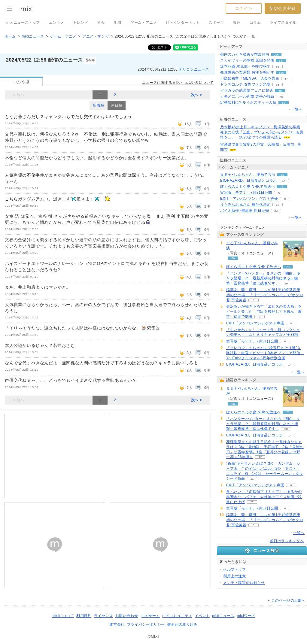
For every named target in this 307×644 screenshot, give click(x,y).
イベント (202, 616)
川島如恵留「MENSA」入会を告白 (250, 78)
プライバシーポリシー (146, 624)
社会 (101, 23)
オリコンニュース (194, 69)
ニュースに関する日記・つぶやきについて (178, 83)
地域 (118, 23)
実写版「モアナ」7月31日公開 (246, 193)
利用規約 (84, 616)
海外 (237, 23)
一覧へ (297, 109)
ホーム (10, 36)
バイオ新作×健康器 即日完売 (245, 211)
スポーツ (216, 23)
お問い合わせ (127, 616)
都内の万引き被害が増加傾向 (245, 54)
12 (277, 205)
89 (283, 103)
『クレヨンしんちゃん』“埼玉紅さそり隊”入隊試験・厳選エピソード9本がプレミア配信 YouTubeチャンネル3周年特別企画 (265, 353)
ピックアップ (231, 47)
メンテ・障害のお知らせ (244, 583)
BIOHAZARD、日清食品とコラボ (249, 181)
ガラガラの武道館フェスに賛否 (247, 90)
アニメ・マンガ (96, 36)
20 (286, 283)
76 (282, 187)
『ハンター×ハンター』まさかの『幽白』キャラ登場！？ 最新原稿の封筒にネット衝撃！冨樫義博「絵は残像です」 (263, 278)
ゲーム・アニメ (144, 23)
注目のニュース (233, 160)
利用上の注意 (235, 576)
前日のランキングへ (287, 541)
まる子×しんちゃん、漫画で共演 (248, 175)
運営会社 (117, 624)
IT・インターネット (183, 23)
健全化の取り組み (182, 624)
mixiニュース (33, 36)
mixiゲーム (151, 616)
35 (277, 67)
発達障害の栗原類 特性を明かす (247, 72)
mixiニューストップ (23, 23)
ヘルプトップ (235, 570)
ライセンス (103, 616)
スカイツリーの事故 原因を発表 (247, 60)
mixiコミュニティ (177, 616)
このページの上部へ (289, 600)
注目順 (117, 105)
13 (277, 85)
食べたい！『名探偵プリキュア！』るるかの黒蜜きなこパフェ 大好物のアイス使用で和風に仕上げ (264, 497)
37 (286, 79)
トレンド (81, 23)
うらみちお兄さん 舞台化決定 (245, 205)
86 (282, 175)
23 (276, 211)
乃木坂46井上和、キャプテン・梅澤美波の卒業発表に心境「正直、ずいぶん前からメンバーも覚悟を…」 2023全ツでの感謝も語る (262, 132)
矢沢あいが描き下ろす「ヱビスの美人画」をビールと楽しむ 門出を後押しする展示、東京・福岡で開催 (264, 311)
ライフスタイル (283, 23)
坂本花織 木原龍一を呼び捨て (245, 66)
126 (281, 73)
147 (281, 61)
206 (277, 55)
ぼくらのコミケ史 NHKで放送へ (248, 187)
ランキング (229, 227)
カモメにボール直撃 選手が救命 (247, 96)
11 (252, 479)
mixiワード (246, 616)
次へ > (197, 95)
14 (284, 181)
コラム (255, 23)
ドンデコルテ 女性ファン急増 (245, 84)
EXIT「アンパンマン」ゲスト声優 (249, 199)
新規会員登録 (283, 8)
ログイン (244, 8)
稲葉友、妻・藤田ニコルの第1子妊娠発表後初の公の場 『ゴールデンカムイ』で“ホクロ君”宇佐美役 (265, 295)
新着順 (99, 105)
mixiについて (63, 616)
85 (280, 91)
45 (281, 97)
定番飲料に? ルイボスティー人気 (248, 102)
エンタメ (56, 23)
